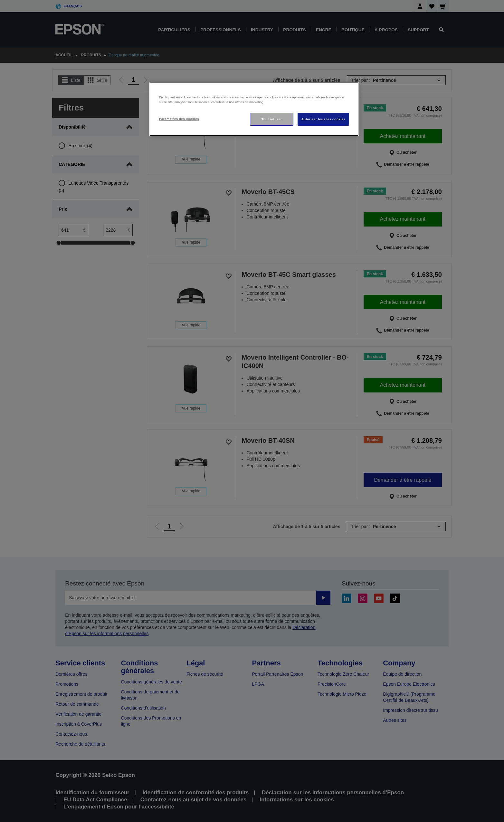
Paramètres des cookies (179, 119)
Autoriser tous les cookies (323, 119)
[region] (254, 109)
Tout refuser (272, 119)
